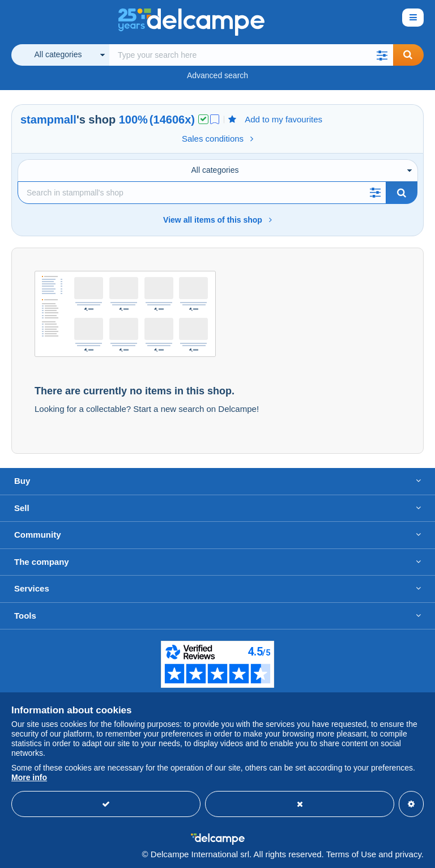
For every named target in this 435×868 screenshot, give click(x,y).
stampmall (48, 120)
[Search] (202, 193)
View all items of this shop (217, 220)
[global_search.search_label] (251, 55)
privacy (408, 854)
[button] (382, 55)
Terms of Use (351, 854)
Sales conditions (217, 139)
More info (29, 777)
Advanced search (217, 75)
